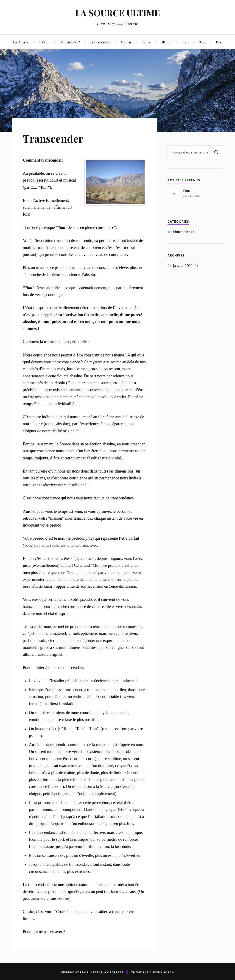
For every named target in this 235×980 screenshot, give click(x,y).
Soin (202, 42)
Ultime (166, 42)
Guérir (126, 42)
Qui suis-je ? (70, 42)
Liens (146, 42)
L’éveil (44, 42)
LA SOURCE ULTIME (118, 13)
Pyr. (219, 42)
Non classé (182, 232)
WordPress (114, 972)
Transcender (100, 42)
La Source (21, 42)
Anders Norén (162, 972)
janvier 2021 (183, 265)
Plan (185, 42)
